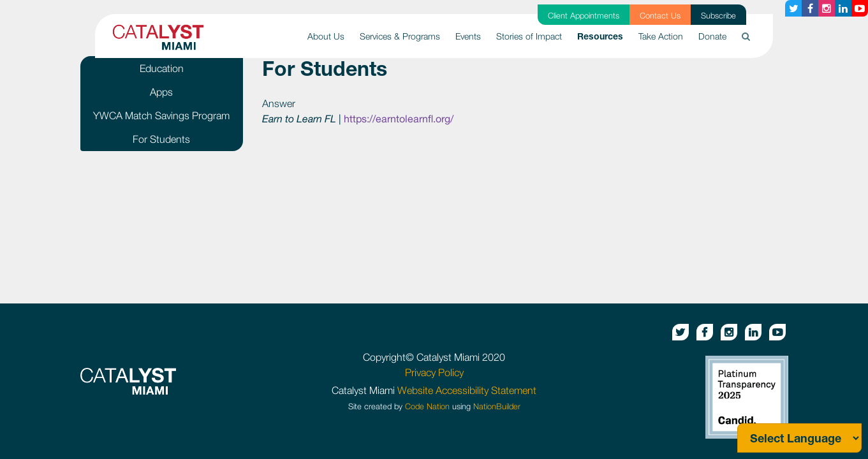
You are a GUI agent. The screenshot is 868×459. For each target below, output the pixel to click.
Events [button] (468, 36)
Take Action (661, 36)
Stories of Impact (529, 36)
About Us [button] (326, 36)
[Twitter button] (793, 8)
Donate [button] (712, 36)
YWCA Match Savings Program (161, 115)
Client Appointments (584, 16)
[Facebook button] (810, 8)
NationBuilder (497, 406)
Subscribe (718, 16)
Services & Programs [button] (400, 36)
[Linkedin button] (843, 8)
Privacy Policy (434, 372)
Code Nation (427, 406)
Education (162, 68)
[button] (746, 36)
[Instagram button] (827, 8)
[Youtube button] (860, 8)
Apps (161, 92)
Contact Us (660, 16)
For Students (161, 139)
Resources (604, 35)
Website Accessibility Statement (467, 390)
